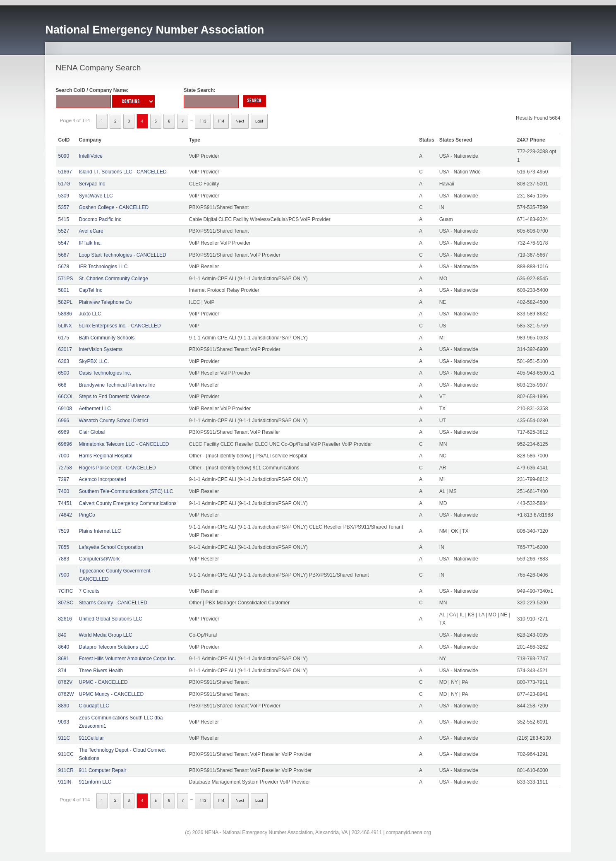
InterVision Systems (101, 349)
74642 (65, 515)
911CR (66, 770)
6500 (64, 373)
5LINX (65, 326)
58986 (65, 314)
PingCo (87, 515)
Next (240, 121)
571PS (66, 279)
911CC (66, 754)
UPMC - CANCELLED (103, 682)
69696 (65, 444)
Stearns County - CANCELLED (113, 603)
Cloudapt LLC (94, 706)
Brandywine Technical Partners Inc (117, 385)
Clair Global (92, 432)
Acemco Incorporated (103, 479)
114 (221, 121)
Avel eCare (91, 231)
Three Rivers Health (101, 671)
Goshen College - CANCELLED (114, 207)
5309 (64, 196)
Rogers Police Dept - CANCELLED (117, 468)
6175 (64, 338)
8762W (66, 694)
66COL (66, 397)
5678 (64, 267)
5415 (64, 219)
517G (64, 184)
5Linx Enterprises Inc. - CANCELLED (120, 326)
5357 (64, 207)
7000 (64, 456)
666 (62, 385)
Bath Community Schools (107, 338)
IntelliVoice (91, 156)
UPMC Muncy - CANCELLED (111, 694)
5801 (64, 290)
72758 (65, 468)
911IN (65, 782)
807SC (66, 603)
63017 (65, 349)
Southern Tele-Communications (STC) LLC (126, 491)
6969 (64, 432)
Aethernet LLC (95, 409)
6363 (64, 361)
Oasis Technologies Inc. (105, 373)
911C (64, 738)
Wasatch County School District (114, 421)
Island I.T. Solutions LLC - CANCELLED (123, 172)
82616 (65, 619)
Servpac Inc (92, 184)
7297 (64, 479)
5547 (64, 243)
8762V (66, 682)
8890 (64, 706)
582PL (66, 302)
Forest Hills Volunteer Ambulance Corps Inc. (128, 659)
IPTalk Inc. (90, 243)
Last (259, 121)
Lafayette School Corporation (111, 547)
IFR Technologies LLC (103, 267)
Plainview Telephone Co (105, 302)
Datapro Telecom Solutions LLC (114, 647)
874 (62, 671)
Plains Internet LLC (100, 531)
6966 (64, 421)
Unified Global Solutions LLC (111, 619)
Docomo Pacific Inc (100, 219)
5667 (64, 255)
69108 (65, 409)
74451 (65, 503)
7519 (64, 531)
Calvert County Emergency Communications (128, 503)
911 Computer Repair (103, 770)
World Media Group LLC (106, 635)
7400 (64, 491)
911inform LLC (95, 782)
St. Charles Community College (114, 279)
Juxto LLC (90, 314)
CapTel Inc (91, 290)
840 (62, 635)
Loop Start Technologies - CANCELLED (123, 255)
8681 (64, 659)
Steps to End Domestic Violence (114, 397)
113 (203, 121)
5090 (64, 156)
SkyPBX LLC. (94, 361)
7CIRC (66, 591)
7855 (64, 547)
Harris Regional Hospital (106, 456)
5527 (64, 231)
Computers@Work (99, 559)
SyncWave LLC (96, 196)
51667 (65, 172)
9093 (64, 722)
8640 (64, 647)
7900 (64, 575)
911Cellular (92, 738)
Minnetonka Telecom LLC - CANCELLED (124, 444)
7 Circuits (89, 591)
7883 (64, 559)
